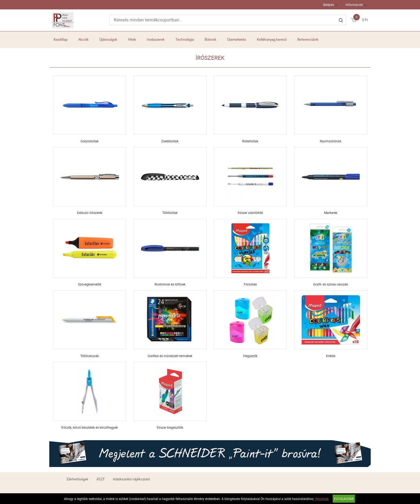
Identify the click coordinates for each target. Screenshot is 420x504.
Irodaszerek (156, 39)
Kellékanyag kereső (272, 39)
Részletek (322, 499)
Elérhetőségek (78, 479)
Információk (354, 5)
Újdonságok (108, 39)
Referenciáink (308, 39)
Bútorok (211, 39)
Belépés (329, 5)
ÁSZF (101, 479)
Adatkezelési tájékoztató (131, 479)
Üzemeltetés (237, 39)
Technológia (185, 39)
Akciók (83, 39)
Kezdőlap (61, 39)
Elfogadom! (344, 499)
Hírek (132, 39)
